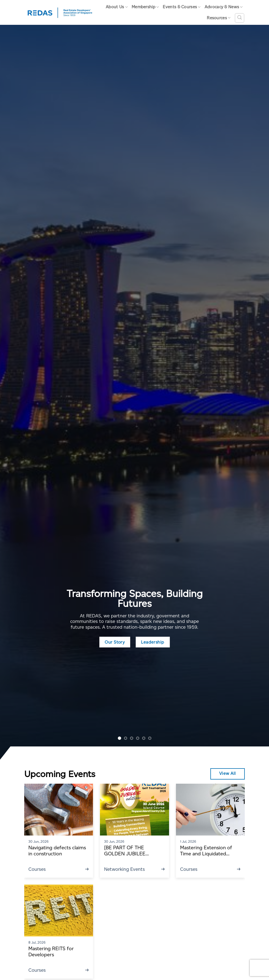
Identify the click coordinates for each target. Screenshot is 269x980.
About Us (117, 7)
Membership (145, 7)
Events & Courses (182, 7)
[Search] (240, 18)
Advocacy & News (224, 7)
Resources (219, 18)
